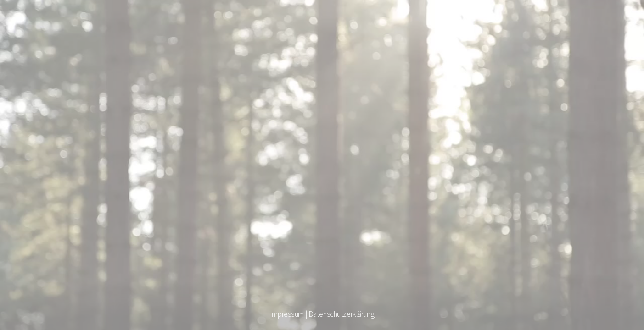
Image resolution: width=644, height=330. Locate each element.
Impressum (287, 314)
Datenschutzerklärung (341, 314)
